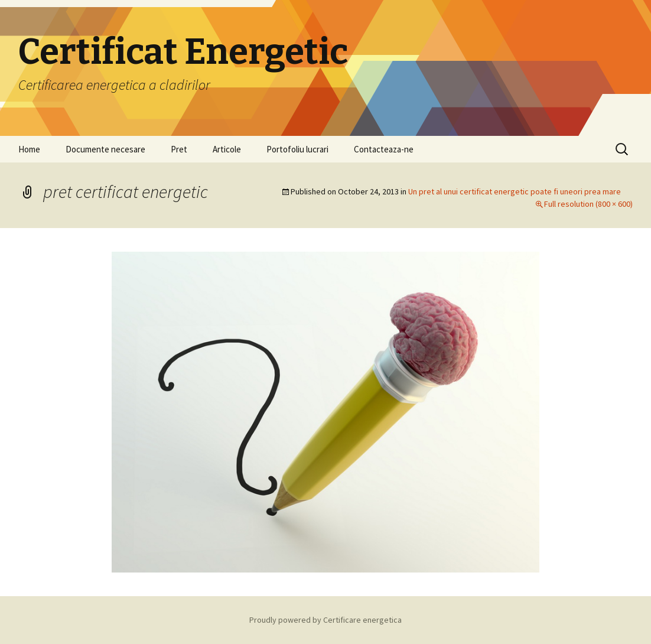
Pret (179, 149)
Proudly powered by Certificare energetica (325, 620)
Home (29, 149)
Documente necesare (105, 149)
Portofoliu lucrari (297, 149)
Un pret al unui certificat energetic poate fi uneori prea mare (515, 191)
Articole (227, 149)
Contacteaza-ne (384, 149)
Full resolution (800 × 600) (588, 204)
